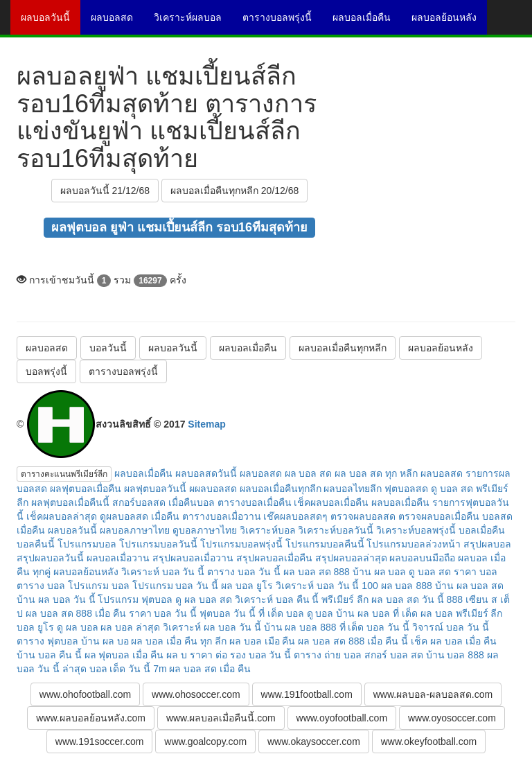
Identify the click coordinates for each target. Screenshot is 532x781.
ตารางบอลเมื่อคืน (255, 502)
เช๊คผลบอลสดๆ (295, 516)
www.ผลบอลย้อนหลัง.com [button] (91, 718)
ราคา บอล (476, 572)
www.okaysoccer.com (314, 741)
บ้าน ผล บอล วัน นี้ (56, 599)
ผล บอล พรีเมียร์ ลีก (462, 613)
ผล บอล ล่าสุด (130, 627)
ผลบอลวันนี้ (51, 22)
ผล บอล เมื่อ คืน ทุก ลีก (178, 641)
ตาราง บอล (41, 586)
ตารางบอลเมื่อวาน (222, 516)
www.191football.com (307, 694)
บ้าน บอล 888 (455, 655)
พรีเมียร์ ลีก (345, 599)
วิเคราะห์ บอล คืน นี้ (277, 599)
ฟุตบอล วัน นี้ (228, 613)
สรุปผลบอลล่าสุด (351, 558)
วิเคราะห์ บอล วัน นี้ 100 (327, 586)
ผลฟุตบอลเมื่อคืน (86, 489)
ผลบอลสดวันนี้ (206, 473)
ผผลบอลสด (213, 489)
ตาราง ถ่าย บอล (328, 655)
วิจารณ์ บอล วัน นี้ (451, 627)
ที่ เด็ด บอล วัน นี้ (375, 627)
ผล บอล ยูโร (247, 586)
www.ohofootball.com (85, 694)
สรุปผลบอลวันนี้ (50, 558)
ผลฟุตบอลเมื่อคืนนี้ (70, 502)
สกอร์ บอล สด (394, 655)
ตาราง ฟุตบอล (47, 641)
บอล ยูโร (35, 627)
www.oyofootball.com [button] (342, 718)
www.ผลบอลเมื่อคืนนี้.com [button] (221, 718)
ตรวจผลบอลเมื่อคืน (439, 516)
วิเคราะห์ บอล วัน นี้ (163, 572)
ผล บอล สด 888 (317, 572)
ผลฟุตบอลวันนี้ (155, 489)
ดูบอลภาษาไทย (205, 530)
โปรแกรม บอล (99, 586)
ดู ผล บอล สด (204, 599)
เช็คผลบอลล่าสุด (62, 516)
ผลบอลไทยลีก (353, 489)
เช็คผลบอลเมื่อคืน (331, 502)
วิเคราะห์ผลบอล (193, 22)
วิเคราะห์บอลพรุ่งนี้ (416, 530)
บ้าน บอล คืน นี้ (49, 655)
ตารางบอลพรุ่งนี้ (282, 22)
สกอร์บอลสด (139, 502)
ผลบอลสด (117, 22)
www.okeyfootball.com (429, 741)
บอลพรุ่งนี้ (46, 371)
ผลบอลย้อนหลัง (449, 22)
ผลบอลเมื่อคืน (367, 22)
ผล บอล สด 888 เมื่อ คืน (76, 613)
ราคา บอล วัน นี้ (163, 613)
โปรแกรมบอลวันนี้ (158, 544)
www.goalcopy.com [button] (205, 741)
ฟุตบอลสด (406, 489)
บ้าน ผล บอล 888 (300, 627)
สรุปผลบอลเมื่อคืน (274, 558)
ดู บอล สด (430, 572)
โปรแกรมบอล (87, 544)
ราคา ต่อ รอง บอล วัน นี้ (240, 655)
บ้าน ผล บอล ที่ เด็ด (377, 613)
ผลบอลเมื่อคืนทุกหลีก (343, 348)
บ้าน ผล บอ (105, 641)
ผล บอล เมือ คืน (263, 641)
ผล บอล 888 (407, 586)
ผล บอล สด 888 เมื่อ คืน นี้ (353, 641)
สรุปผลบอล (487, 544)
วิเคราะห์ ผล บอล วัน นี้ (212, 627)
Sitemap (206, 424)
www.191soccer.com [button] (100, 741)
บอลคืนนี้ (36, 544)
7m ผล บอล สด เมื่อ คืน (202, 669)
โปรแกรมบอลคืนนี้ (325, 544)
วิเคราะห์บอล (268, 530)
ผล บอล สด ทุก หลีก (376, 473)
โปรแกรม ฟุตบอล (135, 599)
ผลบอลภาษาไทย (135, 530)
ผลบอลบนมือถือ (422, 558)
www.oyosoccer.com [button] (452, 718)
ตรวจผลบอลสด (363, 516)
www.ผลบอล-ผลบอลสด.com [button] (433, 694)
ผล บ (177, 655)
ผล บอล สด (309, 473)
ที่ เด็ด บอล (281, 613)
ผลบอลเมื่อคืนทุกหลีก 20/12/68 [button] (234, 191)
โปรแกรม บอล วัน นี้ (176, 586)
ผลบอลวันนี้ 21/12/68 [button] (105, 191)
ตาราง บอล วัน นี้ (244, 572)
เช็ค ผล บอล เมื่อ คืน (454, 641)
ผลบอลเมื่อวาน (118, 558)
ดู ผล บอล (78, 627)
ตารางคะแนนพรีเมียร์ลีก (64, 474)
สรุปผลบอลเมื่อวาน (193, 558)
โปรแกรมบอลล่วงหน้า (414, 544)
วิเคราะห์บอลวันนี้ (336, 530)
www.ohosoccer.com (196, 694)
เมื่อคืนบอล (192, 502)
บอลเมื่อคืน (482, 530)
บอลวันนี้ (108, 348)
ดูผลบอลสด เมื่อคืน (140, 516)
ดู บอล (320, 613)
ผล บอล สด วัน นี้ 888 (417, 599)
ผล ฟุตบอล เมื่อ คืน (124, 655)
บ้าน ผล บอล (380, 572)
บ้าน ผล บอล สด (470, 586)
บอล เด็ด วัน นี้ (120, 669)
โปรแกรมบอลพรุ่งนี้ (241, 544)
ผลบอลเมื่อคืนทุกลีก (281, 489)
